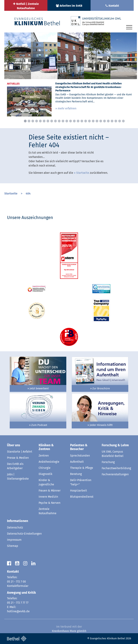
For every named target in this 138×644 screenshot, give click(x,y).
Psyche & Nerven (50, 503)
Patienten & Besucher (79, 447)
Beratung (76, 474)
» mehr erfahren (66, 108)
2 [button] (29, 121)
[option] (71, 76)
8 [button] (52, 121)
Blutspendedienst (82, 497)
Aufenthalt (77, 462)
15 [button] (78, 121)
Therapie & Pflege (82, 468)
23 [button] (108, 121)
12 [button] (67, 121)
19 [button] (93, 121)
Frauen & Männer (50, 491)
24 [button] (112, 121)
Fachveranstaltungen (115, 474)
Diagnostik (45, 474)
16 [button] (82, 121)
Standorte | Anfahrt (20, 452)
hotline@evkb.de (18, 611)
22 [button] (104, 121)
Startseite (83, 173)
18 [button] (89, 121)
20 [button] (97, 121)
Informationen (18, 521)
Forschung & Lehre (115, 445)
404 (28, 193)
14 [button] (74, 121)
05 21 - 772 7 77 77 (18, 603)
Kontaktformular (18, 586)
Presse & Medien (18, 458)
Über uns (14, 445)
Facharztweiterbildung (116, 468)
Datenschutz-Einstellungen (24, 534)
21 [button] (101, 121)
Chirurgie (45, 468)
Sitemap (13, 546)
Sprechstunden (80, 456)
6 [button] (44, 121)
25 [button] (116, 121)
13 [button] (71, 121)
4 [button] (37, 121)
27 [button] (123, 121)
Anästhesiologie (49, 462)
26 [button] (120, 121)
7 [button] (48, 121)
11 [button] (63, 121)
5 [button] (40, 121)
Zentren (44, 456)
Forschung (108, 462)
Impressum (14, 540)
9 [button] (55, 121)
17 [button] (86, 121)
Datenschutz (15, 527)
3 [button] (33, 121)
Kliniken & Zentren (46, 447)
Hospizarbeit (79, 491)
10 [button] (59, 121)
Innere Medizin (48, 497)
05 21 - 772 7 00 (16, 582)
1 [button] (25, 121)
